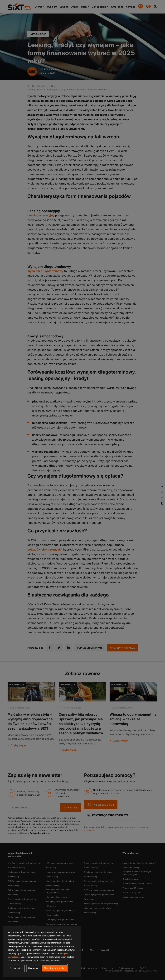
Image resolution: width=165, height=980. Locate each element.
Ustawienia (33, 968)
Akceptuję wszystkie (54, 968)
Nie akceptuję (16, 968)
